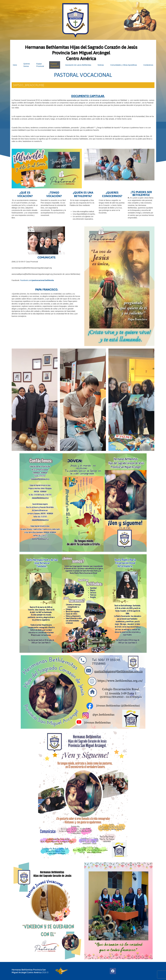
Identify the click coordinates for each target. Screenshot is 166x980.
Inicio (15, 65)
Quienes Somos (27, 65)
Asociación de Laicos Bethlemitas (78, 65)
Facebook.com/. (37, 280)
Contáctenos (148, 65)
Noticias (101, 65)
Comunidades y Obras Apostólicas (124, 65)
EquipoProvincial (40, 65)
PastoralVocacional (55, 65)
